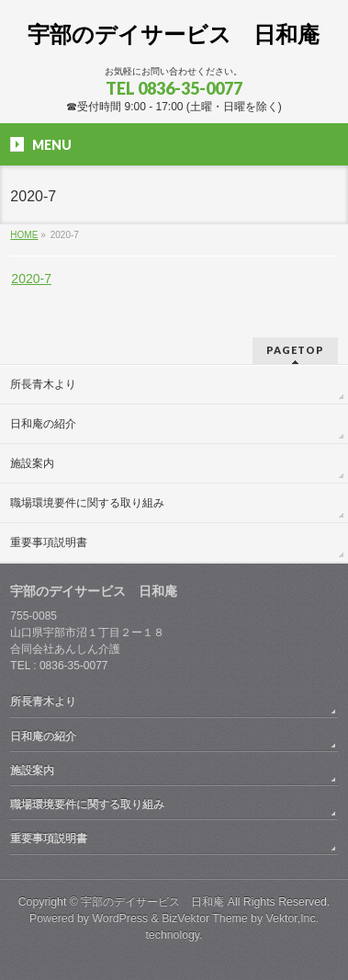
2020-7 (31, 279)
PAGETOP (295, 350)
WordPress (120, 918)
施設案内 (32, 463)
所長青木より (43, 384)
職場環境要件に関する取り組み (87, 503)
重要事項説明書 (49, 542)
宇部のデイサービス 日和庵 (174, 34)
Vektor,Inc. (293, 918)
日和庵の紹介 (43, 424)
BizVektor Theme (205, 918)
